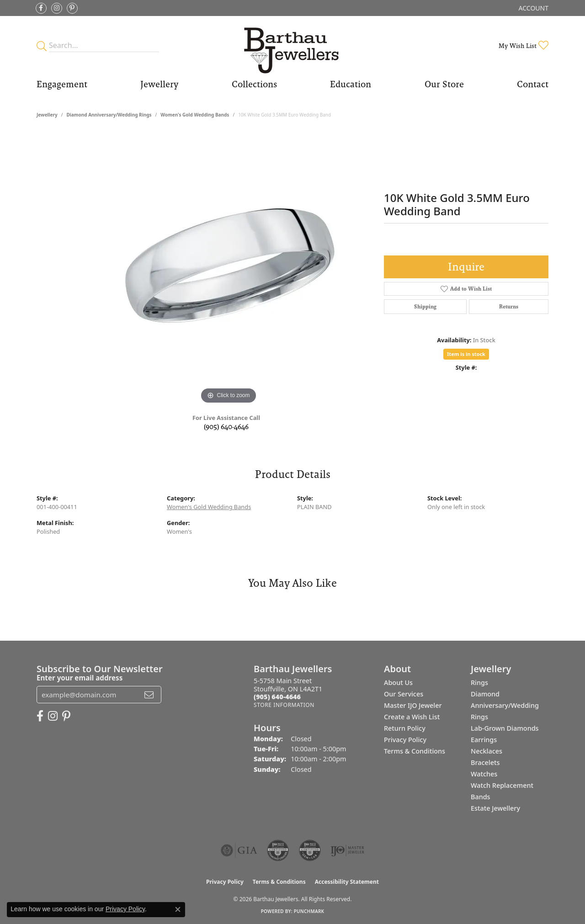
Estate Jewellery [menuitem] (495, 808)
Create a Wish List (412, 717)
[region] (229, 269)
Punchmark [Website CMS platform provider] (309, 911)
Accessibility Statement (347, 882)
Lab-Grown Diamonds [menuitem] (505, 728)
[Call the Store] (277, 697)
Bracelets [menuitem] (485, 762)
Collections (254, 84)
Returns (509, 307)
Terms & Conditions (415, 751)
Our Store (444, 84)
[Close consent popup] (178, 909)
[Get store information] (284, 705)
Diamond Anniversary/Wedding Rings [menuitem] (505, 705)
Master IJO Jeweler (413, 705)
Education (351, 84)
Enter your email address (80, 678)
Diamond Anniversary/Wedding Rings (109, 115)
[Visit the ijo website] (348, 850)
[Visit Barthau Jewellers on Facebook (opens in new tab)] (41, 8)
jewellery (47, 115)
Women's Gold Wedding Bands (195, 115)
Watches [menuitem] (484, 774)
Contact (533, 84)
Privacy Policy (405, 740)
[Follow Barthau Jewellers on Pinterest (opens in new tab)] (72, 8)
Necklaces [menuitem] (487, 751)
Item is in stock (466, 354)
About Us (398, 682)
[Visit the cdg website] (278, 850)
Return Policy (405, 728)
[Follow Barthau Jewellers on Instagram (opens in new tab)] (57, 8)
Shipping (425, 307)
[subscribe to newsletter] (149, 695)
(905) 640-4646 (226, 427)
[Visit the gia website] (239, 850)
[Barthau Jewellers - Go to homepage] (293, 45)
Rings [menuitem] (479, 682)
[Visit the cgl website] (310, 850)
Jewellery (159, 84)
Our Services (404, 694)
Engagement (62, 84)
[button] (533, 8)
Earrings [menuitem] (484, 740)
